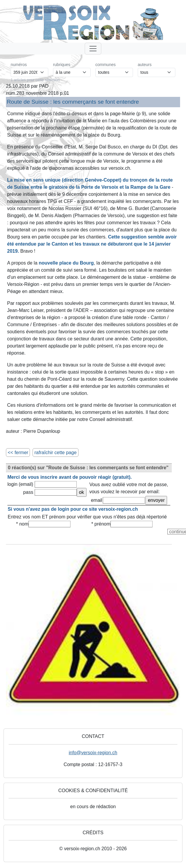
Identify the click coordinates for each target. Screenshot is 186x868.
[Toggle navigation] (93, 49)
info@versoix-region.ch (93, 753)
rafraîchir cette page (55, 453)
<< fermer (18, 453)
